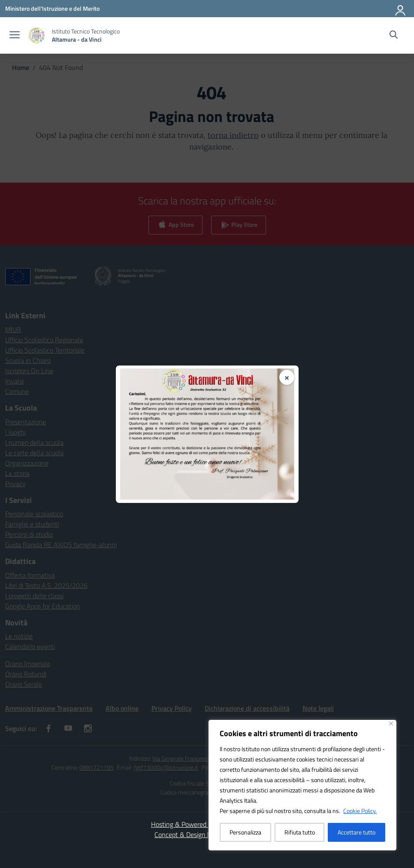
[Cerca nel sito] (394, 36)
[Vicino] (391, 723)
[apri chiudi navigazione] (15, 36)
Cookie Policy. (360, 811)
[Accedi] (401, 9)
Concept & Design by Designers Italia (207, 834)
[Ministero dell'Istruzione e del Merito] (52, 8)
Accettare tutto (357, 832)
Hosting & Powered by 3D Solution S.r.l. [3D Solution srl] (207, 824)
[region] (302, 785)
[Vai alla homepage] (86, 35)
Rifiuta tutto (300, 832)
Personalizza (245, 832)
